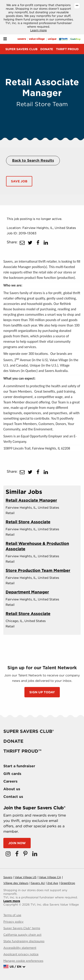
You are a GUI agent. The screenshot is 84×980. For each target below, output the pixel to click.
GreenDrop (68, 883)
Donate (47, 49)
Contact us (13, 797)
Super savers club (21, 49)
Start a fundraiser (19, 766)
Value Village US (26, 877)
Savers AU (38, 883)
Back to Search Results (33, 160)
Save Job (19, 181)
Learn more (39, 30)
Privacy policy (13, 922)
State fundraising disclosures (24, 941)
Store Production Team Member (38, 570)
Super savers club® (29, 731)
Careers (10, 781)
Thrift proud (67, 49)
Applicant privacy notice (21, 954)
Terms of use (12, 915)
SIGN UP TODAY (42, 692)
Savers (8, 877)
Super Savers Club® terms (22, 928)
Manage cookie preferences (23, 961)
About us (12, 789)
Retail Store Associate (28, 522)
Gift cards (12, 774)
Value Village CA (50, 877)
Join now (17, 843)
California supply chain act (22, 935)
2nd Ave (53, 883)
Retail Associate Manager (31, 500)
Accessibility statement (20, 948)
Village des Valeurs (16, 883)
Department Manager (27, 592)
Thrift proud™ (22, 751)
